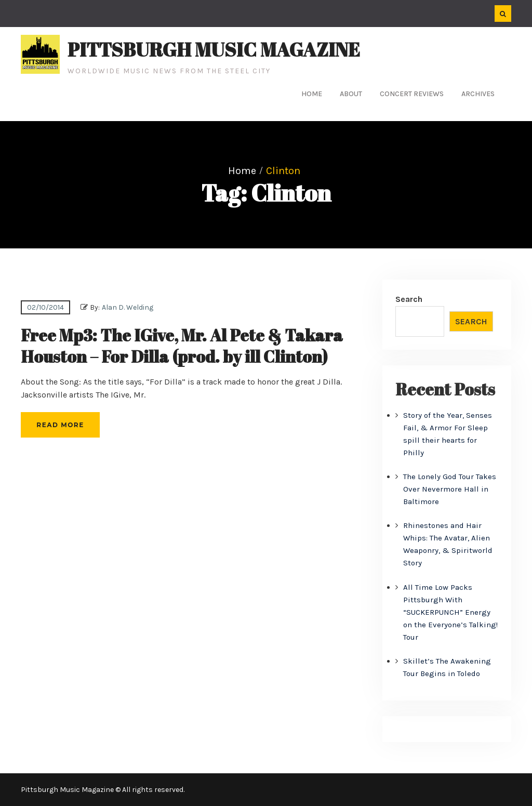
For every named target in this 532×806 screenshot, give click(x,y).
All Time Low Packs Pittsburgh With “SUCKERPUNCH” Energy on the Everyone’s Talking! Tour (450, 612)
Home (312, 94)
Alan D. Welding (128, 307)
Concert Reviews (412, 94)
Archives (478, 94)
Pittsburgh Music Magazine (214, 49)
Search (409, 299)
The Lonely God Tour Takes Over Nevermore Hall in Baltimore (450, 489)
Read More (60, 425)
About (351, 94)
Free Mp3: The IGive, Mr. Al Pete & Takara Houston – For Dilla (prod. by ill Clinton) (182, 346)
